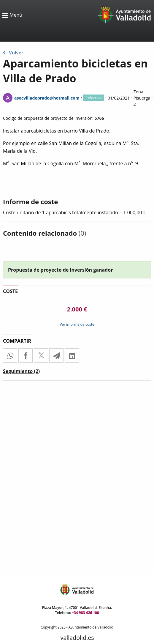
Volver (13, 53)
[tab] (21, 372)
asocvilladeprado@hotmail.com (47, 98)
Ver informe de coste (77, 324)
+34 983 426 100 (85, 613)
